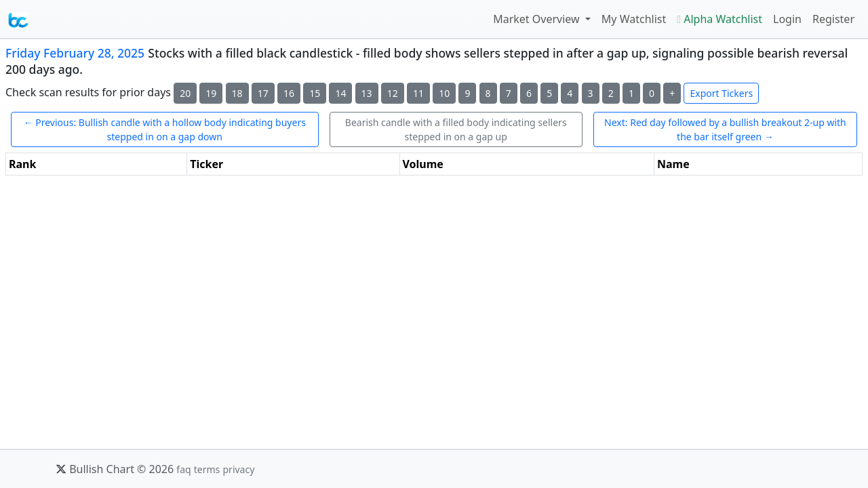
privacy (238, 469)
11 (418, 93)
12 (393, 93)
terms (207, 469)
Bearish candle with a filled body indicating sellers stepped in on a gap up (456, 129)
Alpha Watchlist (719, 19)
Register (833, 19)
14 (340, 93)
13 (367, 93)
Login (787, 19)
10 (444, 93)
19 (211, 93)
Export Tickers (721, 93)
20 (185, 93)
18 (237, 93)
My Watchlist (634, 19)
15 (315, 93)
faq (183, 469)
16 (289, 93)
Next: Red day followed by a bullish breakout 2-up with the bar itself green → (725, 129)
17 (263, 93)
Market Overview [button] (538, 19)
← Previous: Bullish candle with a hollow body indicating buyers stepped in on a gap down (165, 129)
